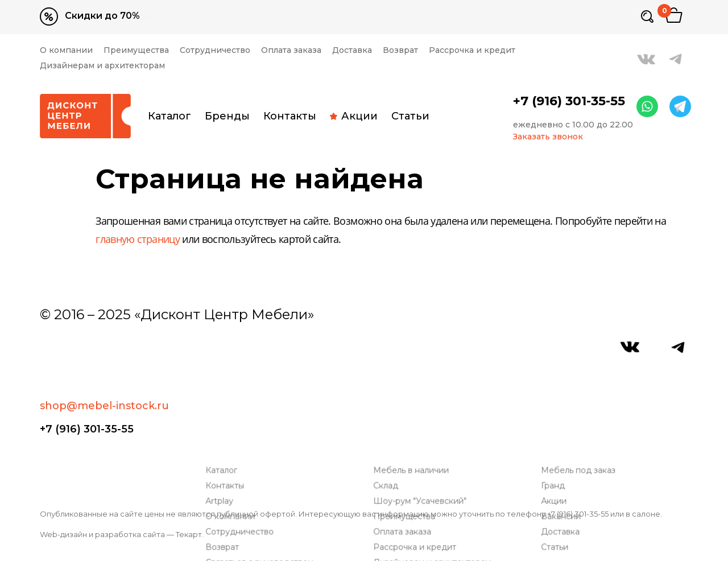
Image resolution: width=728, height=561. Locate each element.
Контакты (290, 116)
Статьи (410, 116)
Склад (388, 406)
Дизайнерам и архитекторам (102, 66)
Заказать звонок (548, 137)
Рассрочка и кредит (472, 50)
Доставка (352, 50)
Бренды (227, 116)
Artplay (222, 421)
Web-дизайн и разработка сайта (102, 534)
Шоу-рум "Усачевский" (422, 421)
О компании (66, 50)
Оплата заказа (291, 50)
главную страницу (138, 240)
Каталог (169, 116)
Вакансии (563, 437)
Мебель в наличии (413, 391)
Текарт (189, 534)
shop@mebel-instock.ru (104, 353)
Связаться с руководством (262, 483)
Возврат (400, 50)
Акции (354, 116)
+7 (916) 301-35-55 (569, 101)
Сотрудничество (215, 50)
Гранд (555, 406)
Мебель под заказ (580, 391)
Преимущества (136, 50)
